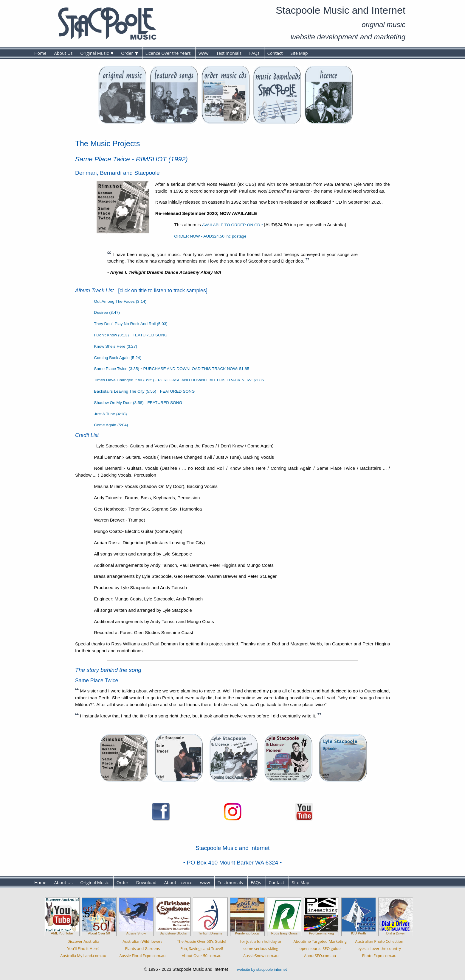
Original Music (97, 53)
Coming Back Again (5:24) (118, 358)
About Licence (178, 883)
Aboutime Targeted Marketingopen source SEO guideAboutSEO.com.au (320, 948)
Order (129, 53)
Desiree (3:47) (107, 312)
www (203, 53)
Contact (275, 53)
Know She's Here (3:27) (116, 346)
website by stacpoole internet (262, 969)
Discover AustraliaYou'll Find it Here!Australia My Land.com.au (83, 948)
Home (40, 53)
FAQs (254, 53)
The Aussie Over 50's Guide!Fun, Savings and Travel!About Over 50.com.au (202, 948)
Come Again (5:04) (111, 425)
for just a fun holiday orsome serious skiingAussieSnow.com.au (261, 948)
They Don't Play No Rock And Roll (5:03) (131, 324)
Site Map (299, 53)
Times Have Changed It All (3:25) (124, 380)
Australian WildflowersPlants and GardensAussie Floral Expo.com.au (142, 948)
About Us (63, 53)
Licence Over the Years (168, 53)
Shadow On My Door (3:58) (119, 403)
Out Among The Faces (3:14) (120, 301)
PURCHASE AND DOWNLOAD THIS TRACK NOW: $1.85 (196, 369)
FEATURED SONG (150, 335)
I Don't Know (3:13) (111, 335)
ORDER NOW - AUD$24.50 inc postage (210, 236)
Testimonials (229, 53)
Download (146, 883)
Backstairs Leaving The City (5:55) (125, 391)
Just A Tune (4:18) (110, 414)
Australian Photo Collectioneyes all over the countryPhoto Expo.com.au (379, 948)
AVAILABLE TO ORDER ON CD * (232, 225)
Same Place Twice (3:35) (117, 369)
